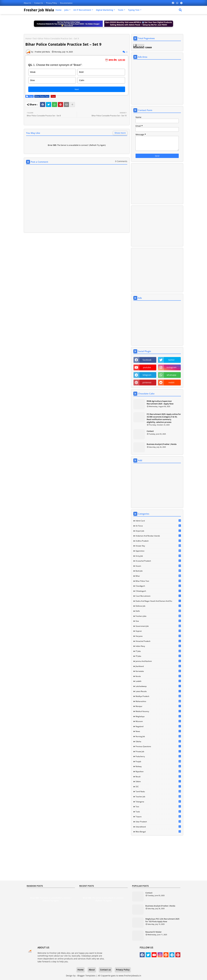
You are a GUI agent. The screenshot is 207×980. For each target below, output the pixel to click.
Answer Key (158, 546)
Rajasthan (158, 771)
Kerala (158, 676)
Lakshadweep (158, 686)
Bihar (158, 576)
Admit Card (158, 521)
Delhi (158, 611)
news (158, 731)
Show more (120, 133)
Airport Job (158, 531)
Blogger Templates (86, 976)
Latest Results (158, 691)
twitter (171, 360)
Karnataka (158, 671)
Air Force (158, 526)
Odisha (158, 741)
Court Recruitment (158, 596)
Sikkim (158, 781)
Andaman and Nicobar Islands (158, 536)
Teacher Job (158, 796)
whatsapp (171, 375)
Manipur (158, 706)
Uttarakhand (158, 827)
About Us (28, 3)
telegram (147, 375)
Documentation (66, 3)
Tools (121, 10)
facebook (147, 360)
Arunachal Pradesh (158, 561)
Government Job (158, 626)
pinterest (147, 382)
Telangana (158, 802)
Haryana (158, 636)
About (92, 970)
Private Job (158, 751)
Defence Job (158, 606)
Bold (81, 72)
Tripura (158, 816)
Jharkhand (158, 666)
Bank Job (158, 571)
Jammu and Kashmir (158, 661)
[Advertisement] (77, 257)
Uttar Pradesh (158, 822)
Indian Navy (158, 646)
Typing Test (134, 10)
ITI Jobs (158, 656)
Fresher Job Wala (39, 10)
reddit (171, 382)
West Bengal (158, 832)
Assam (158, 566)
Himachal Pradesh (158, 641)
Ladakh (158, 681)
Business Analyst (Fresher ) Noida (162, 444)
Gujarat (158, 631)
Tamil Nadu (158, 791)
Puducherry (158, 756)
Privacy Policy (52, 3)
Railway (158, 766)
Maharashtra (158, 701)
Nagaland (158, 726)
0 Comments (121, 161)
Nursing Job (158, 736)
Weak (33, 72)
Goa (158, 621)
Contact (150, 431)
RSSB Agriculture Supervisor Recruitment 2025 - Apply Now (160, 402)
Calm (82, 80)
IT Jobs (158, 651)
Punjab (158, 761)
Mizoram (158, 721)
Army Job (158, 556)
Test (35, 38)
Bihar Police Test (42, 96)
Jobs (66, 10)
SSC (158, 786)
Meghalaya (158, 716)
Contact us (39, 3)
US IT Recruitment (82, 10)
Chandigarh (158, 586)
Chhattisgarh (158, 591)
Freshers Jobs (158, 616)
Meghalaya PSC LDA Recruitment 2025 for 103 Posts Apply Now (162, 920)
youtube (147, 367)
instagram (171, 367)
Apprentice (158, 551)
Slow (32, 80)
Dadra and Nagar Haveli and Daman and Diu (158, 601)
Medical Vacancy (158, 711)
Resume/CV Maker (154, 932)
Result (158, 776)
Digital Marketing (105, 10)
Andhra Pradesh (158, 541)
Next (77, 89)
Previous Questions (158, 746)
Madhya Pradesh (158, 696)
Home (58, 10)
